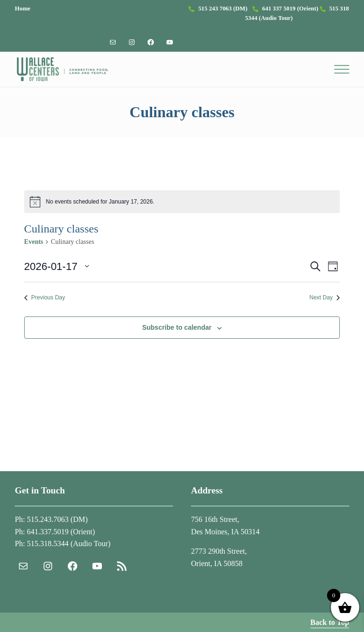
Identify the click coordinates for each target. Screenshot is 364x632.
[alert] (182, 202)
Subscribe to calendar (177, 327)
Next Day (325, 297)
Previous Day (45, 297)
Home (23, 9)
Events (34, 242)
